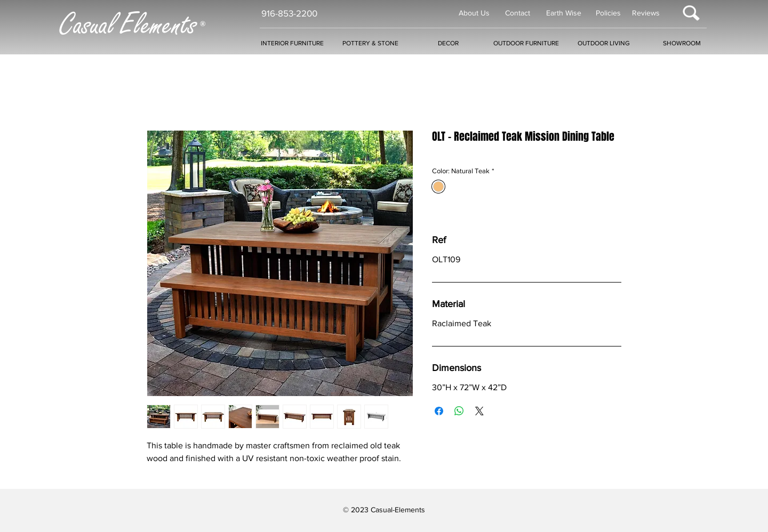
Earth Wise (564, 13)
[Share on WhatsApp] (459, 411)
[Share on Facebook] (439, 411)
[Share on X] (479, 411)
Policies (608, 13)
